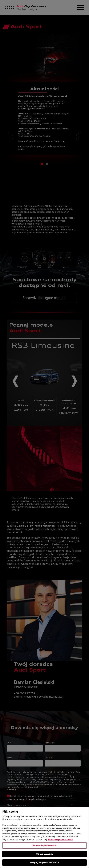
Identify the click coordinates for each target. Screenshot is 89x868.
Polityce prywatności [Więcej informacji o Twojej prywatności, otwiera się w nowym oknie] (60, 839)
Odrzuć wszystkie (44, 854)
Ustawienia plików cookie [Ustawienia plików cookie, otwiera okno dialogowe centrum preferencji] (44, 845)
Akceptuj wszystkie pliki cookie (44, 862)
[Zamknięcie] (84, 812)
